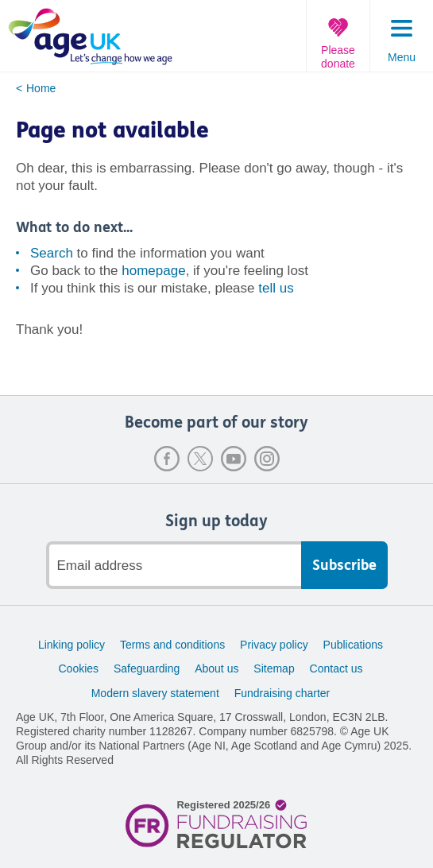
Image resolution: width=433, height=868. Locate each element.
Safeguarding (147, 668)
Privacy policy (274, 645)
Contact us (336, 668)
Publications (354, 645)
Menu (402, 57)
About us (216, 668)
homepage (153, 271)
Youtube (234, 459)
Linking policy (72, 645)
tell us (276, 288)
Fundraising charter (282, 693)
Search (52, 253)
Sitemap (274, 668)
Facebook (167, 459)
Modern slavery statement (155, 693)
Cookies (78, 668)
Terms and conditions (172, 645)
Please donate (338, 57)
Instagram (267, 459)
